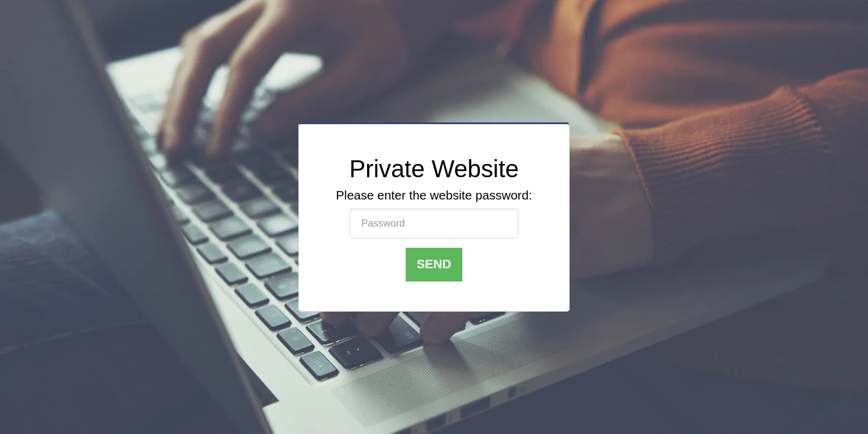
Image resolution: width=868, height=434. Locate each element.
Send (434, 264)
